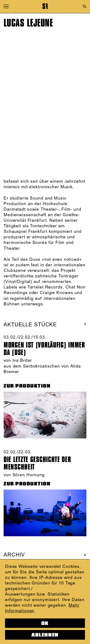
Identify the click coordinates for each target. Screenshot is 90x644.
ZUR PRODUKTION (27, 386)
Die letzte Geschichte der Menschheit (37, 463)
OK (45, 623)
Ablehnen (45, 635)
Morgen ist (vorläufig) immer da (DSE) (44, 349)
